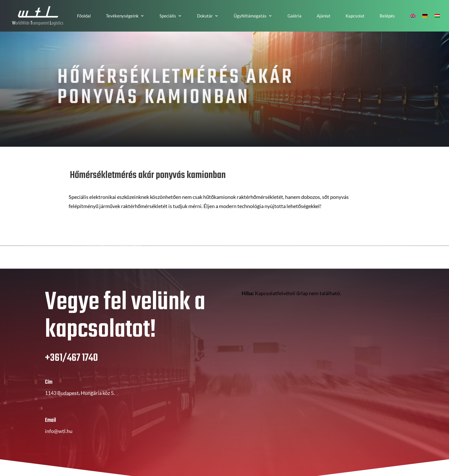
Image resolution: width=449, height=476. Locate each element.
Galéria (295, 16)
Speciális (168, 16)
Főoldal (84, 16)
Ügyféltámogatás (250, 16)
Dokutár (205, 16)
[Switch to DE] (425, 23)
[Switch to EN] (413, 23)
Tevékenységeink (122, 16)
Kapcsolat (355, 16)
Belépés (387, 16)
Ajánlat (324, 16)
